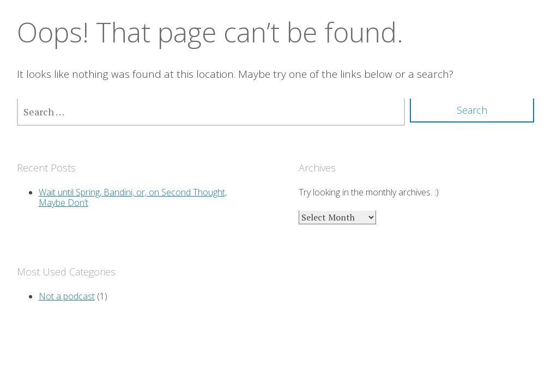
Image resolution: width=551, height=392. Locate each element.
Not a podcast (67, 296)
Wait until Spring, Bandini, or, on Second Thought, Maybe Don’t (133, 197)
